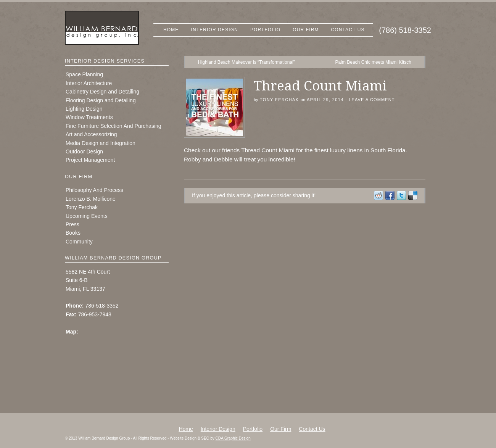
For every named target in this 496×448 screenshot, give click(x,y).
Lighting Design (84, 109)
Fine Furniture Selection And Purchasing (114, 126)
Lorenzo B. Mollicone (91, 199)
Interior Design (214, 30)
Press (72, 224)
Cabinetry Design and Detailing (102, 92)
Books (73, 233)
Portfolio (265, 30)
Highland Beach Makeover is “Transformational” (246, 62)
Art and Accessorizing (91, 134)
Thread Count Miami (268, 150)
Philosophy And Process (94, 190)
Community (79, 242)
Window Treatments (89, 117)
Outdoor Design (84, 151)
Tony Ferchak (279, 100)
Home (171, 30)
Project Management (90, 160)
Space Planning (84, 74)
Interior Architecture (89, 83)
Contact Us (348, 30)
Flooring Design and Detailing (101, 100)
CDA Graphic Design (233, 438)
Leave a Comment (372, 100)
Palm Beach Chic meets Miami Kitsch (373, 62)
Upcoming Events (87, 216)
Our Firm (306, 30)
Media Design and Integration (101, 143)
